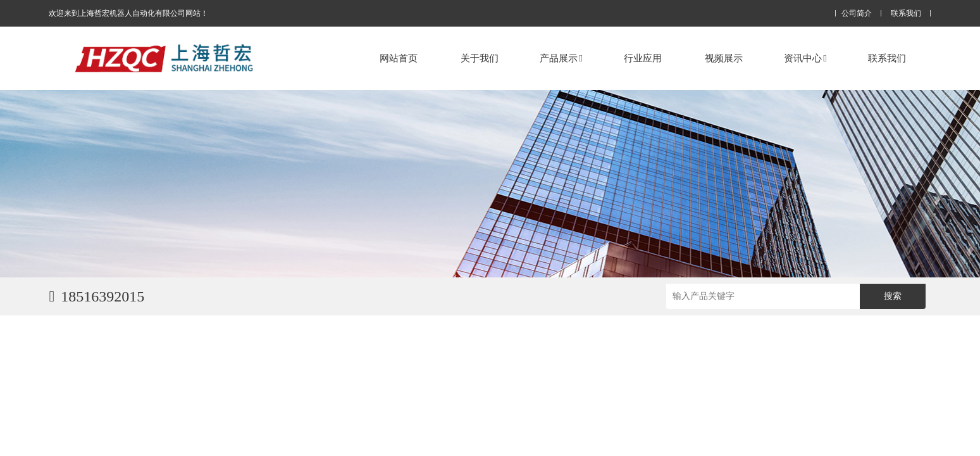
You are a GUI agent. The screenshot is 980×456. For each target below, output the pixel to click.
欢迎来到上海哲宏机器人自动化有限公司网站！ (128, 13)
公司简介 (857, 14)
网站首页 (399, 58)
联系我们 (906, 14)
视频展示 (724, 58)
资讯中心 (805, 58)
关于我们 (480, 58)
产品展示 (561, 58)
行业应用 (643, 58)
